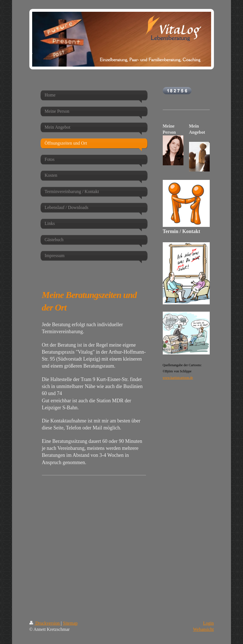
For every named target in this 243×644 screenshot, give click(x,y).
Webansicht (203, 629)
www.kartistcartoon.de (178, 378)
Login (208, 623)
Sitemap (70, 623)
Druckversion (45, 623)
